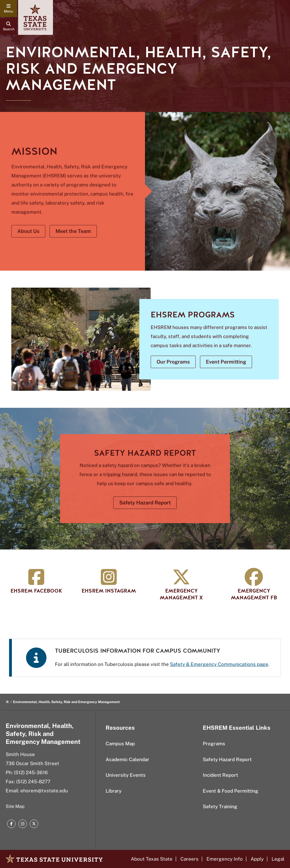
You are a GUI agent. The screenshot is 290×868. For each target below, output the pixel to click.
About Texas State (152, 859)
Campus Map (120, 744)
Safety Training (220, 807)
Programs (214, 744)
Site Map (15, 806)
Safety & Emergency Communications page (219, 664)
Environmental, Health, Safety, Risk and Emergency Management (43, 734)
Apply (257, 859)
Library (114, 791)
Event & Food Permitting (231, 791)
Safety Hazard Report (227, 759)
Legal (278, 859)
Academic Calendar (127, 759)
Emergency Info (225, 859)
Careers (189, 859)
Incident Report (220, 775)
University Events (126, 775)
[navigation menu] (8, 9)
